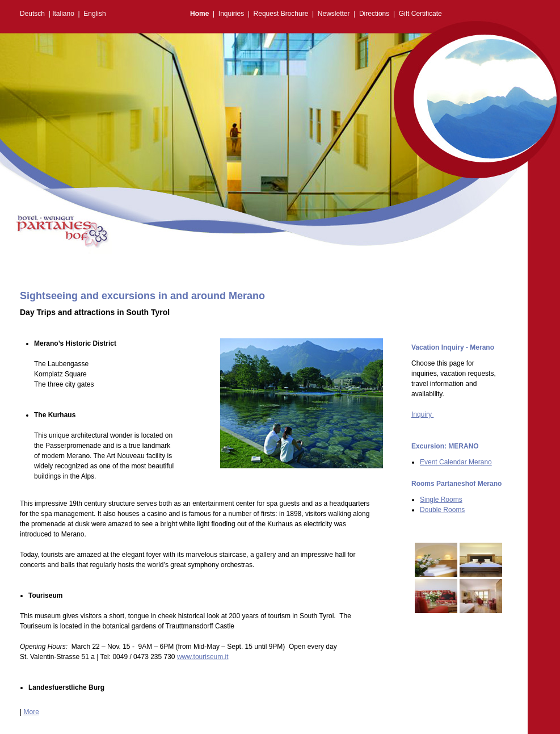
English (94, 14)
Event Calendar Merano (456, 462)
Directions (374, 14)
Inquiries (231, 14)
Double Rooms (442, 510)
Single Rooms (441, 500)
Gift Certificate (420, 14)
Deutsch (32, 14)
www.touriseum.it (203, 657)
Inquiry (422, 414)
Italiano (63, 14)
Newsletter (334, 14)
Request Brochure (281, 14)
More (31, 712)
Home (199, 14)
